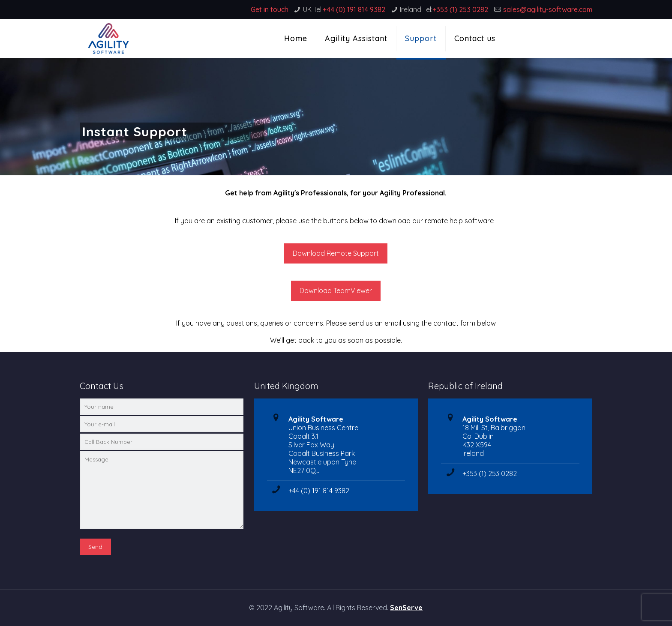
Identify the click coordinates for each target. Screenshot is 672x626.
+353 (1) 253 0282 (460, 9)
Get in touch (270, 9)
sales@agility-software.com (548, 9)
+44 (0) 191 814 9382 (354, 9)
